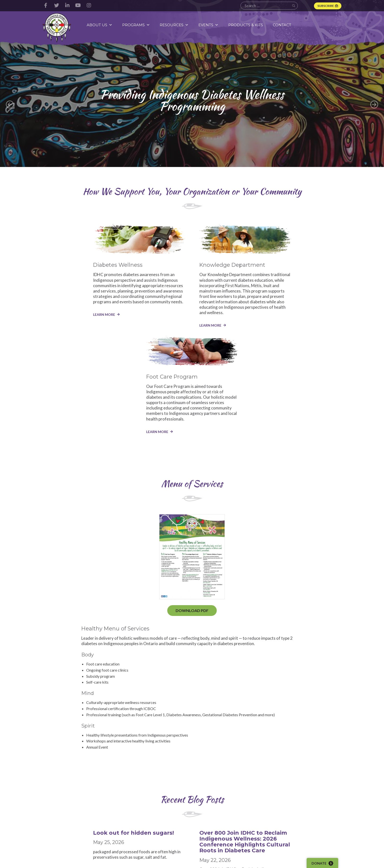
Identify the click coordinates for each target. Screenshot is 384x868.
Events (209, 25)
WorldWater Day (276, 615)
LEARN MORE (54, 319)
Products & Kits (246, 25)
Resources (174, 25)
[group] (192, 104)
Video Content (214, 825)
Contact (282, 25)
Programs (136, 25)
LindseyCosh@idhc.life (164, 783)
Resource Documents (219, 818)
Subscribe (326, 6)
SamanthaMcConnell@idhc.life (327, 787)
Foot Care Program (165, 838)
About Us (100, 25)
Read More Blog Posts (192, 708)
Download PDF (74, 501)
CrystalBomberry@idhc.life (115, 783)
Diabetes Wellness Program (165, 819)
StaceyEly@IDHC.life (215, 783)
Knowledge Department (160, 829)
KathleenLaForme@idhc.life (272, 783)
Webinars (210, 831)
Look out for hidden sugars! (83, 615)
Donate (323, 863)
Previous (10, 104)
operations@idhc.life (58, 783)
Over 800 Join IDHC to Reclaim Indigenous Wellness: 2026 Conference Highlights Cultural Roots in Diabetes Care (191, 627)
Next (374, 104)
